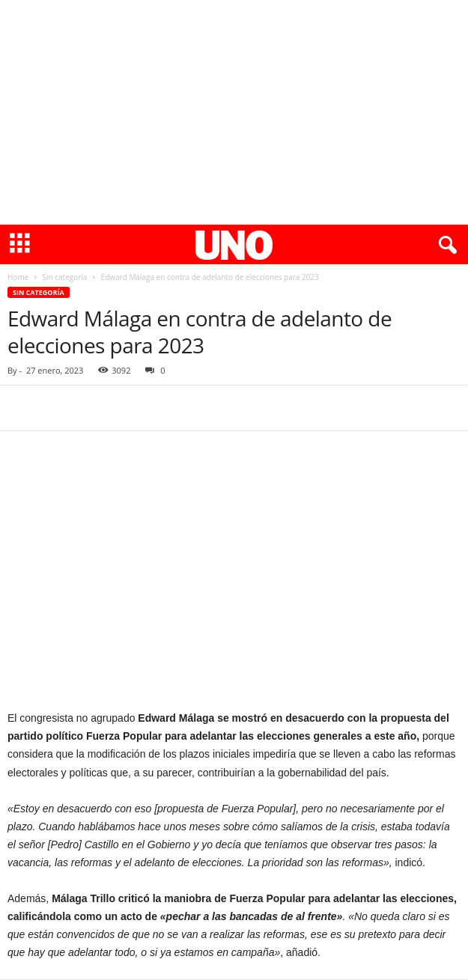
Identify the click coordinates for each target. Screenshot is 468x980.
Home (18, 277)
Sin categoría (64, 277)
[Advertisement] (234, 112)
